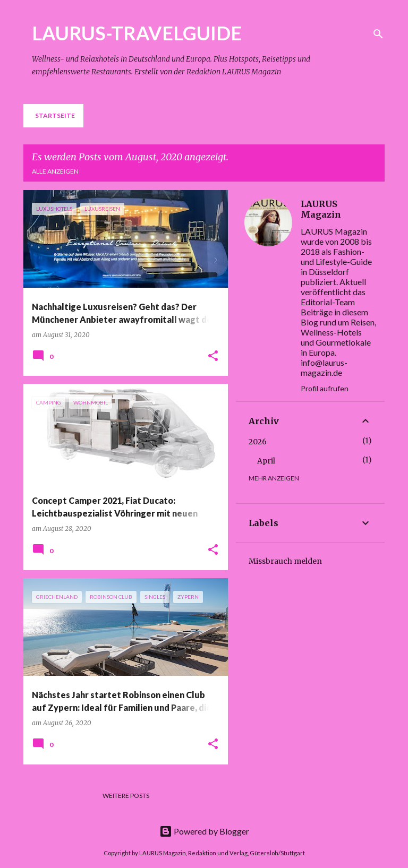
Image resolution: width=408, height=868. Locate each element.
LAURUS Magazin (321, 209)
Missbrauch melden (285, 561)
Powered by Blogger (204, 831)
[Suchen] (378, 34)
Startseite (55, 115)
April (266, 461)
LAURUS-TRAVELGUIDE (137, 33)
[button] (213, 356)
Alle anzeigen (55, 171)
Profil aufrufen (325, 388)
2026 (258, 442)
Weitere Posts (126, 796)
